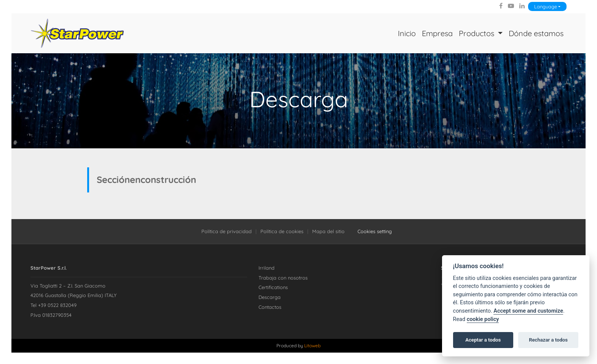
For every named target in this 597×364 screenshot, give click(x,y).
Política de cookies (282, 231)
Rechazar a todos (548, 340)
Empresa (437, 33)
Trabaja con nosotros (283, 278)
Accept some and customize (528, 311)
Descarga (270, 297)
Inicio (407, 33)
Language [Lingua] (546, 6)
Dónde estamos (536, 33)
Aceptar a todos (483, 340)
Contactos (270, 307)
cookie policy (483, 319)
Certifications (273, 287)
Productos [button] (477, 33)
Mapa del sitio (328, 231)
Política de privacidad (227, 231)
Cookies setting (375, 231)
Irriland (267, 268)
